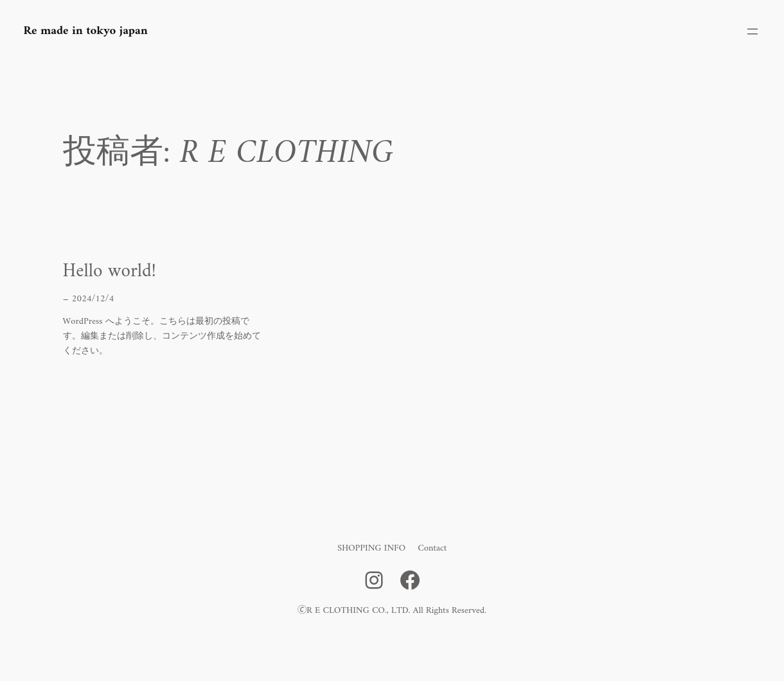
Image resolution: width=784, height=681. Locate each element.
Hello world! (110, 272)
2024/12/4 (93, 299)
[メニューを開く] (753, 31)
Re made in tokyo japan (86, 31)
